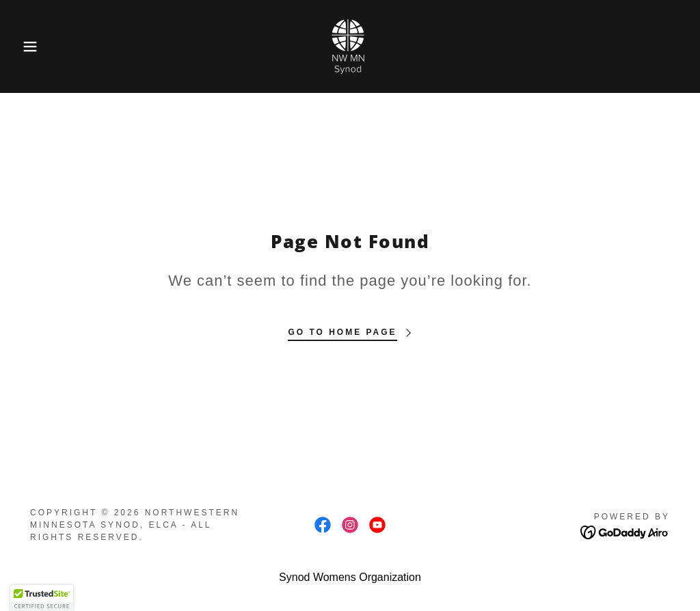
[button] (35, 46)
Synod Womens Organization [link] (350, 577)
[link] (350, 45)
